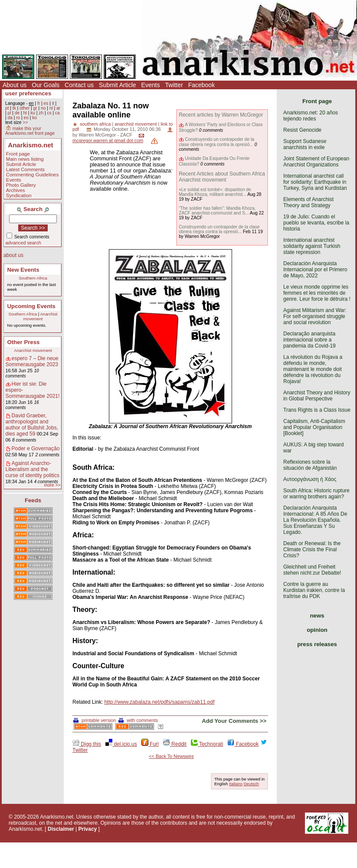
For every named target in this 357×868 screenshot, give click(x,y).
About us (15, 85)
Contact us (79, 85)
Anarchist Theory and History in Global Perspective (317, 396)
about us (13, 255)
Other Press (24, 342)
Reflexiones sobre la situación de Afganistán (310, 465)
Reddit (175, 744)
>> (25, 122)
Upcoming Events (31, 306)
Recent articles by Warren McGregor (221, 115)
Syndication (19, 195)
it (53, 103)
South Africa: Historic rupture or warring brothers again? (316, 494)
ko (34, 118)
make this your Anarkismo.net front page (30, 131)
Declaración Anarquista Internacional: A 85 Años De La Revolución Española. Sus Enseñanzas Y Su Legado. (315, 520)
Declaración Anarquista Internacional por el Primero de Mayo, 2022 (315, 270)
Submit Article (118, 85)
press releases (317, 644)
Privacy (88, 829)
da (10, 118)
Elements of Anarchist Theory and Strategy (308, 202)
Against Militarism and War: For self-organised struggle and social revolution (315, 316)
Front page (18, 154)
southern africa (95, 124)
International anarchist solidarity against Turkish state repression (312, 246)
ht (25, 113)
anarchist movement (136, 124)
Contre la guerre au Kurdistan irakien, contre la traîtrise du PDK (314, 590)
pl (9, 113)
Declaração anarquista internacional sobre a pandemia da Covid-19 (310, 340)
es (46, 103)
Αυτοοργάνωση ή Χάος (310, 479)
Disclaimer (61, 829)
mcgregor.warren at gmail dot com (108, 140)
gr (35, 108)
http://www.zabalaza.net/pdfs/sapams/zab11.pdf (159, 702)
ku (33, 113)
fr (39, 103)
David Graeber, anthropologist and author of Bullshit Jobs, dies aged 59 (32, 425)
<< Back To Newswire (171, 756)
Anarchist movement (41, 316)
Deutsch (251, 784)
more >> (52, 485)
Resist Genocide (302, 130)
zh (41, 113)
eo (26, 118)
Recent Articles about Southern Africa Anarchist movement (222, 177)
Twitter (174, 85)
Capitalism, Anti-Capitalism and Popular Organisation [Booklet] (314, 427)
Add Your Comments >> (234, 721)
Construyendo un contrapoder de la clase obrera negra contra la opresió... (216, 142)
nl (51, 108)
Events (151, 85)
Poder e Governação (36, 449)
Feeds (33, 500)
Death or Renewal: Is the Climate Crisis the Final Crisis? (312, 549)
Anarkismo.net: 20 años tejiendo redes (311, 116)
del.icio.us (121, 744)
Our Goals (46, 85)
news (317, 616)
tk (14, 108)
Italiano (236, 784)
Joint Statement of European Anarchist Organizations (316, 162)
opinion (317, 630)
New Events (23, 270)
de (17, 113)
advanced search (23, 243)
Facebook (201, 85)
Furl (150, 744)
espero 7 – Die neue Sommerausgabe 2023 (32, 361)
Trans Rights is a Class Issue (317, 410)
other (25, 108)
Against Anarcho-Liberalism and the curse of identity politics (33, 469)
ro (18, 118)
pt (7, 108)
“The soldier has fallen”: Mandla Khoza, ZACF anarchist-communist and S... (217, 211)
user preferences (28, 93)
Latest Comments (25, 169)
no (43, 108)
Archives (16, 190)
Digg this (87, 744)
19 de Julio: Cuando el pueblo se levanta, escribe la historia (316, 223)
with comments (138, 720)
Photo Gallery (21, 185)
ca (57, 113)
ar (58, 108)
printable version (95, 720)
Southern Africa (33, 278)
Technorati (207, 744)
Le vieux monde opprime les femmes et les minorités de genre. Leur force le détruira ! (317, 293)
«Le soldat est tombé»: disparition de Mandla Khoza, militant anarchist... (215, 192)
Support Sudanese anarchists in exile (305, 144)
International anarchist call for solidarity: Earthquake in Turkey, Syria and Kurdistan (315, 182)
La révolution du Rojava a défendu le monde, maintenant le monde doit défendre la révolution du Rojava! (313, 369)
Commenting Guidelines (33, 175)
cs (49, 113)
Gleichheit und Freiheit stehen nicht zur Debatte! (312, 570)
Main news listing (25, 159)
